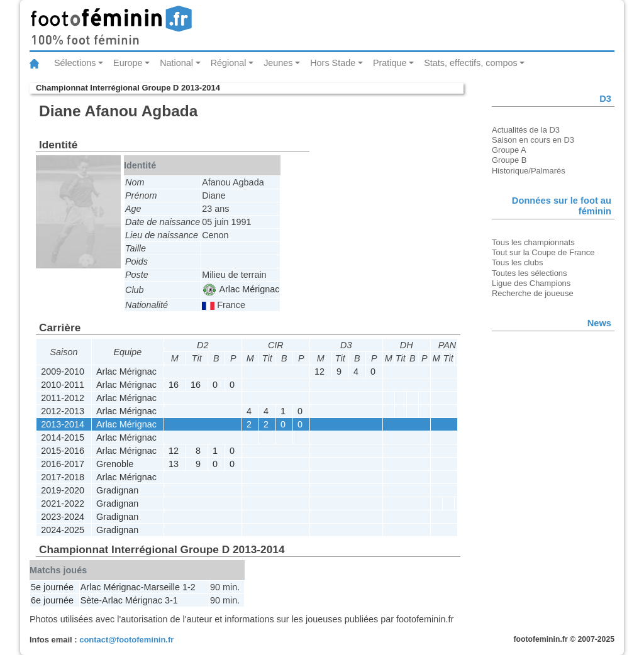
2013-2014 (63, 424)
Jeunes (278, 63)
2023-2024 (63, 517)
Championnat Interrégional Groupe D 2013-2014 (128, 88)
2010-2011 (63, 385)
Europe (128, 63)
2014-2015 (63, 438)
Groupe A (509, 150)
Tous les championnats (533, 242)
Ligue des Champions (531, 283)
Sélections (75, 63)
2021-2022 (63, 504)
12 (319, 372)
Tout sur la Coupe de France (543, 252)
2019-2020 (63, 490)
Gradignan (117, 490)
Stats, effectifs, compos (471, 63)
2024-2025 (63, 530)
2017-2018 (63, 477)
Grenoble (115, 464)
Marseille (162, 587)
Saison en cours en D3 (533, 140)
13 (174, 464)
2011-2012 (63, 398)
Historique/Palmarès (529, 171)
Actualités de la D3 (526, 130)
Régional (229, 63)
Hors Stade (333, 63)
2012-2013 (63, 411)
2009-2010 (63, 372)
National (176, 63)
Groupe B (509, 160)
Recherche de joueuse (533, 293)
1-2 (189, 587)
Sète (90, 600)
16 (174, 385)
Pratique (390, 63)
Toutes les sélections (530, 273)
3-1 (171, 600)
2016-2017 (63, 464)
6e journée (52, 600)
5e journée (52, 587)
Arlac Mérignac (241, 289)
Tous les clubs (517, 262)
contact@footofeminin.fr (126, 640)
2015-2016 (63, 451)
